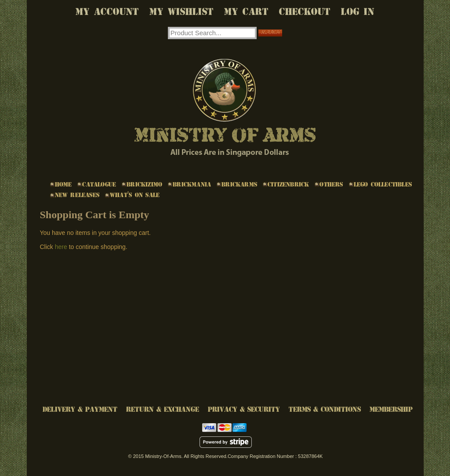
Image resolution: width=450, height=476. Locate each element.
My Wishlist (181, 12)
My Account (107, 12)
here (61, 247)
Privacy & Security (244, 409)
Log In (358, 12)
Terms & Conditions (325, 409)
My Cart (246, 12)
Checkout (305, 12)
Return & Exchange (163, 409)
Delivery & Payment (80, 409)
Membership (391, 409)
